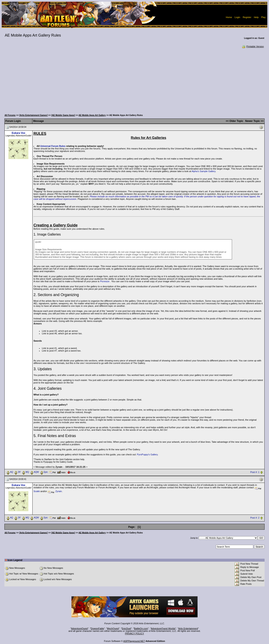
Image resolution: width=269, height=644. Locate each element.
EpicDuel (126, 628)
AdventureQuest (79, 628)
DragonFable (98, 628)
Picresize (105, 281)
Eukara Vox (18, 133)
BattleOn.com (141, 628)
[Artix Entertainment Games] (33, 115)
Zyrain (59, 491)
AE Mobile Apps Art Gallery (92, 115)
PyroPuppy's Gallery (147, 454)
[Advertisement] (134, 80)
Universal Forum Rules (53, 146)
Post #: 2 (255, 518)
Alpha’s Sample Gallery (204, 171)
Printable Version (253, 46)
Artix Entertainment (188, 628)
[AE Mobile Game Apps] (63, 115)
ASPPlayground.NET (134, 641)
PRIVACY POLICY (135, 633)
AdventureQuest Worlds (163, 628)
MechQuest (113, 628)
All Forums (10, 115)
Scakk (37, 491)
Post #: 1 (255, 472)
